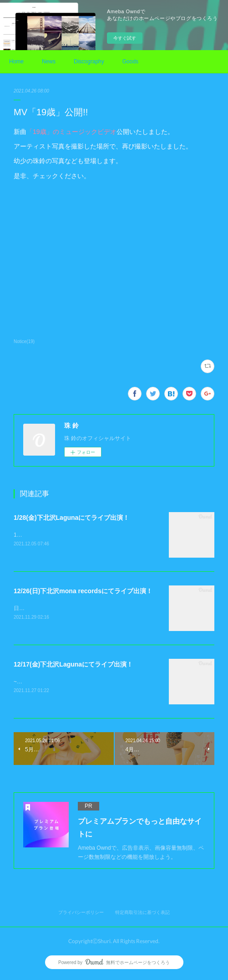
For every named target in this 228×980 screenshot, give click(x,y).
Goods (130, 62)
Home (16, 62)
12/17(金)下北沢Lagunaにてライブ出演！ (73, 665)
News (49, 62)
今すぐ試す (125, 38)
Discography (89, 62)
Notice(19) (24, 341)
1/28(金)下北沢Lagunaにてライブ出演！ (71, 518)
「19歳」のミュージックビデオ (71, 132)
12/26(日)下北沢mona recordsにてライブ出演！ (83, 591)
